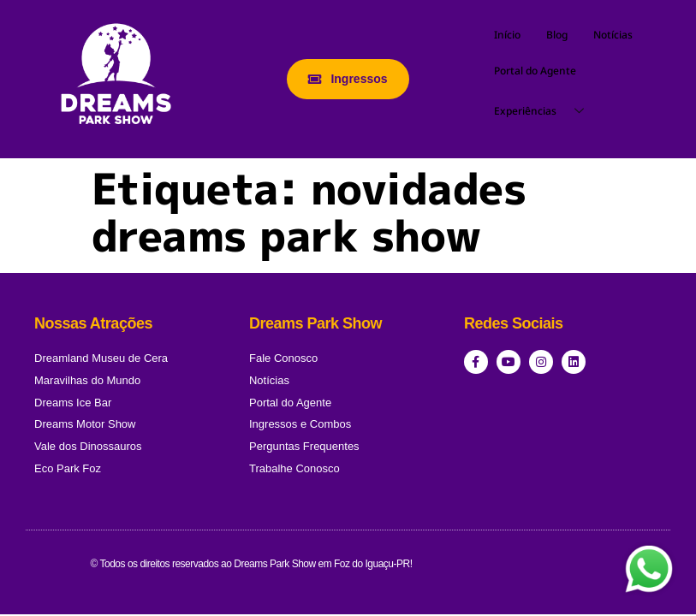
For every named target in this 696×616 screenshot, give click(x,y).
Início (507, 35)
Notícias (613, 35)
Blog (557, 35)
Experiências (545, 111)
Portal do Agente (535, 71)
